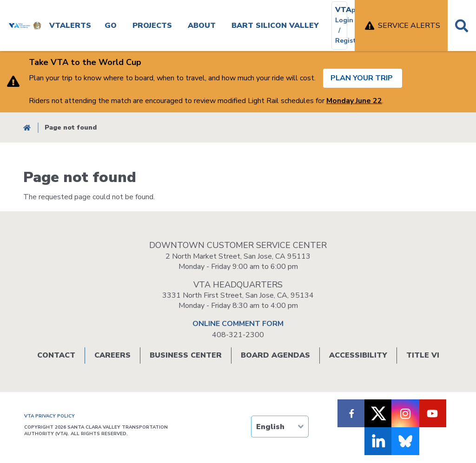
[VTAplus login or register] (339, 26)
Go (111, 26)
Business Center (186, 355)
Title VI (423, 355)
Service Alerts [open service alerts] (409, 26)
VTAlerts (70, 26)
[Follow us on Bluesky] (405, 441)
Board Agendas (275, 355)
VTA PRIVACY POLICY (50, 416)
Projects (152, 26)
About (202, 26)
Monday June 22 (354, 101)
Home (27, 127)
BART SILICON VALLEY (275, 26)
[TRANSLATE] (280, 427)
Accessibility (358, 355)
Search (462, 26)
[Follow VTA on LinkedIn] (378, 441)
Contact (56, 355)
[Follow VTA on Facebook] (351, 413)
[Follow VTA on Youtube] (432, 413)
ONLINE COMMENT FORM (238, 324)
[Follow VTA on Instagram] (405, 413)
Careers (112, 355)
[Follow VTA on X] (378, 413)
